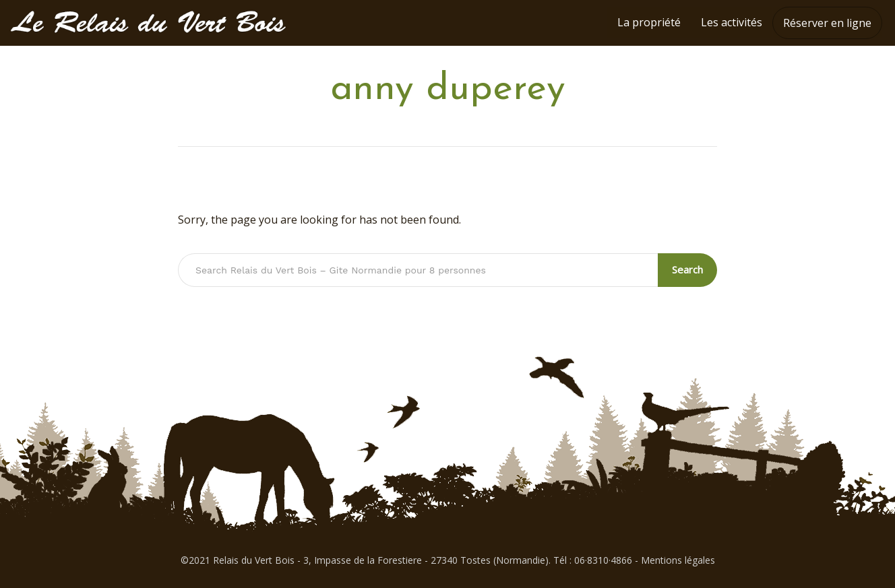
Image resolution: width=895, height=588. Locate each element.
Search (688, 269)
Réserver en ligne (827, 23)
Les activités (732, 22)
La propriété (649, 22)
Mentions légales (678, 560)
